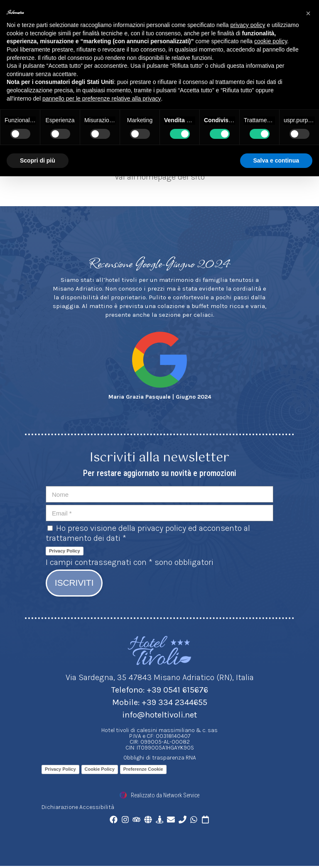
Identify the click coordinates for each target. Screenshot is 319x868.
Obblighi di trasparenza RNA (160, 759)
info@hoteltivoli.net (159, 716)
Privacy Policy (65, 551)
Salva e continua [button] (276, 160)
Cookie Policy (100, 770)
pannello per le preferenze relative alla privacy (102, 99)
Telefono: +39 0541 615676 (160, 691)
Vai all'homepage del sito (160, 177)
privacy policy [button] (248, 25)
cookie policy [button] (271, 41)
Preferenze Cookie (143, 770)
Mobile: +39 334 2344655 (160, 704)
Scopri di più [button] (38, 160)
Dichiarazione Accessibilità (78, 808)
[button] (308, 13)
